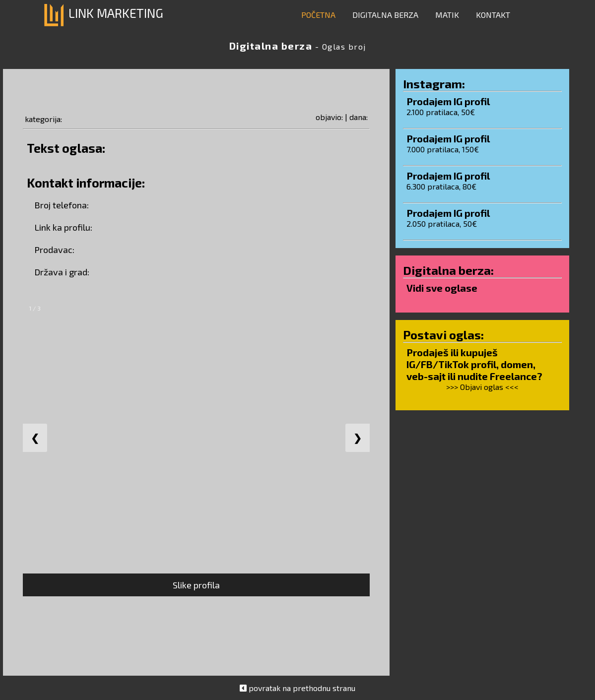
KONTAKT (493, 15)
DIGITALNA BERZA (385, 15)
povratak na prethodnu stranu (302, 688)
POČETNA (318, 15)
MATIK (447, 15)
